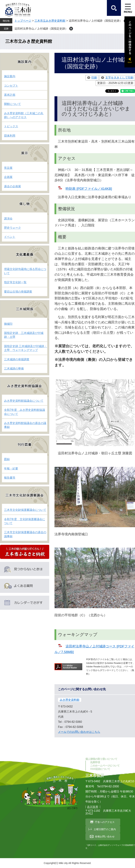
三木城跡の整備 (14, 369)
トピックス (11, 126)
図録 (7, 459)
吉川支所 (93, 807)
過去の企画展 (12, 186)
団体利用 (10, 136)
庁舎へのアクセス (105, 822)
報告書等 (10, 478)
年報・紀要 (11, 469)
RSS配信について (100, 769)
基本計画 (10, 95)
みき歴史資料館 (70, 700)
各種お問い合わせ (105, 836)
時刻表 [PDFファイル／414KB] (89, 189)
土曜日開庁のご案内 (105, 829)
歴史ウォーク (12, 228)
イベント (10, 237)
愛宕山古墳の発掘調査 (18, 292)
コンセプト (11, 86)
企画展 (8, 177)
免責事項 (95, 762)
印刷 (94, 78)
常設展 (8, 168)
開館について (12, 104)
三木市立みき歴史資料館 (50, 21)
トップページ (23, 21)
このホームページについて (105, 766)
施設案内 (10, 76)
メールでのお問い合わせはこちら (79, 732)
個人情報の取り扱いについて (101, 759)
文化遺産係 (25, 255)
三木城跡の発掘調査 (17, 359)
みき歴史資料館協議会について (24, 401)
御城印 (8, 324)
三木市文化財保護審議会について (25, 510)
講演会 (8, 219)
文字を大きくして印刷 (119, 78)
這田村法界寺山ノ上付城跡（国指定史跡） (41, 29)
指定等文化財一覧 (15, 282)
